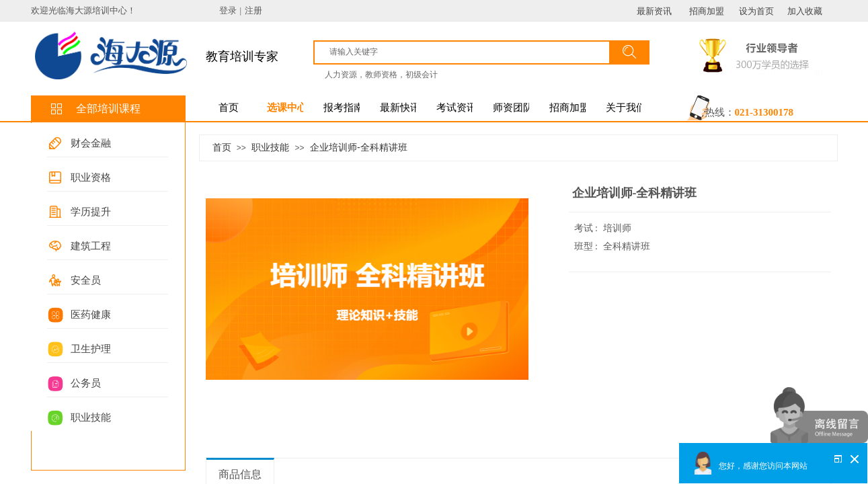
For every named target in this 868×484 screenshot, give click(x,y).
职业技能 (91, 417)
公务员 (86, 383)
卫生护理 (91, 349)
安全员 (86, 280)
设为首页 (756, 11)
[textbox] (468, 52)
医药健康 (91, 315)
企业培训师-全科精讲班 (359, 147)
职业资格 (91, 177)
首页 (222, 147)
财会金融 (91, 143)
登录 (228, 10)
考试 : (587, 228)
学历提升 (91, 212)
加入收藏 (805, 11)
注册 (253, 10)
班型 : (587, 246)
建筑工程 (91, 246)
